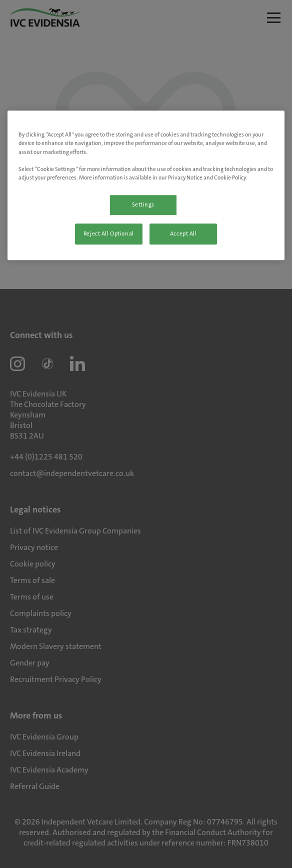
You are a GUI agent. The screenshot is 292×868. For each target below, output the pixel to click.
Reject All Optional (109, 234)
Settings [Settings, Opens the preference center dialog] (143, 205)
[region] (146, 185)
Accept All (183, 234)
